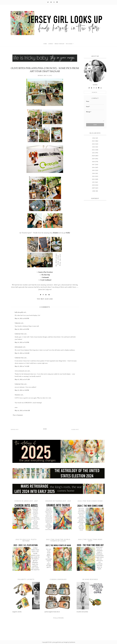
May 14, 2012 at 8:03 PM (22, 318)
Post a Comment (18, 415)
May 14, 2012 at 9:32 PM (22, 342)
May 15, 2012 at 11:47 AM (22, 379)
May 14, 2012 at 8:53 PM (22, 329)
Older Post (75, 430)
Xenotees (56, 233)
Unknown (18, 323)
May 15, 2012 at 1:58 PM (22, 390)
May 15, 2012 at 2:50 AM (22, 353)
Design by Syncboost (69, 642)
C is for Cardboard (46, 280)
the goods (69, 44)
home (45, 44)
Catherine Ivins (19, 334)
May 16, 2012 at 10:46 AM (22, 411)
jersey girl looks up (58, 642)
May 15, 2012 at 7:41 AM (22, 366)
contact (51, 44)
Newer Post (15, 430)
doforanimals (19, 347)
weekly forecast (60, 44)
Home (45, 429)
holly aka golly (19, 312)
